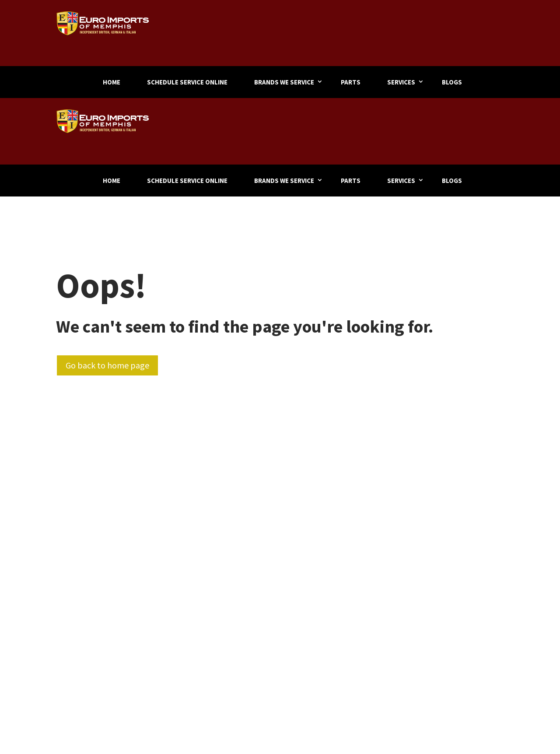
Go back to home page (107, 365)
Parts (351, 82)
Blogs (452, 82)
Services (401, 82)
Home (112, 82)
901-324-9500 (471, 31)
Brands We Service (284, 82)
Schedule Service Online (187, 82)
